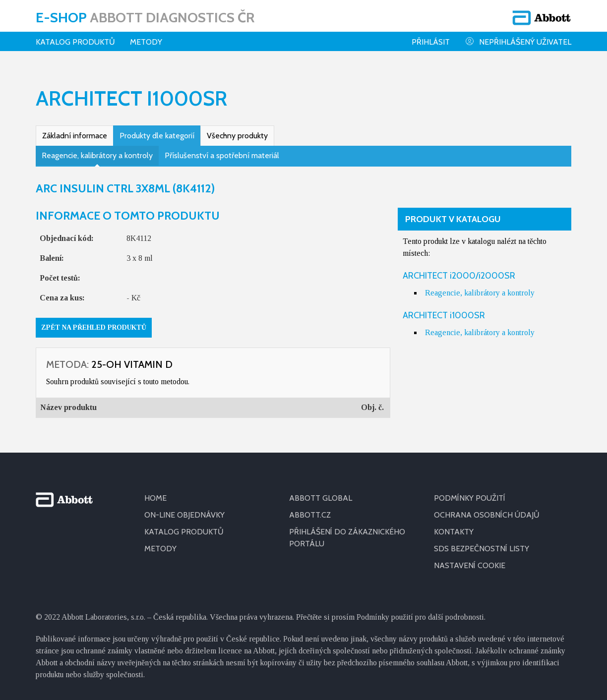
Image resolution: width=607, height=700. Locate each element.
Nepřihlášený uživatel (518, 41)
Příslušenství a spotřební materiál (222, 155)
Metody (146, 42)
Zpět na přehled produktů (94, 327)
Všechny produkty (237, 136)
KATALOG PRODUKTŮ (184, 532)
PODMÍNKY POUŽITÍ (470, 498)
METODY (160, 549)
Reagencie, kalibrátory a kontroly (97, 155)
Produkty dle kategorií (157, 136)
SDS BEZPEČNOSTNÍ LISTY (482, 549)
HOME (155, 498)
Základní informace (75, 136)
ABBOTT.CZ (310, 515)
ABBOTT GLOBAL (321, 498)
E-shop (145, 17)
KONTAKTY (454, 532)
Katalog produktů (75, 42)
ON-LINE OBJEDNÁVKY (184, 515)
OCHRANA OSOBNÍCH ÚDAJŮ (487, 515)
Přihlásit (431, 42)
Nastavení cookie (470, 565)
